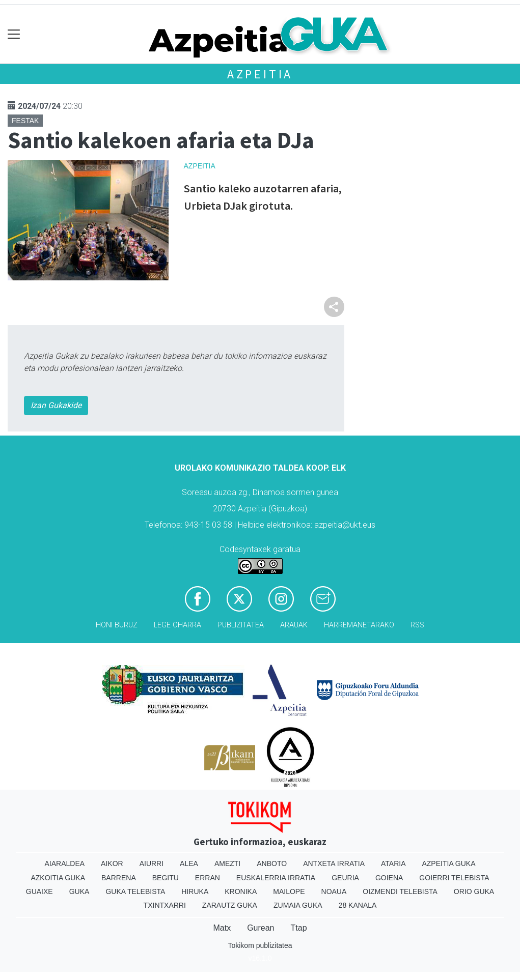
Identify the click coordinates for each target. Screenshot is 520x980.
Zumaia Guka (298, 905)
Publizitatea (241, 625)
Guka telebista (135, 891)
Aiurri (152, 863)
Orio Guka (474, 891)
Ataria (393, 863)
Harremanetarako (359, 625)
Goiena (389, 878)
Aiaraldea (64, 863)
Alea (189, 863)
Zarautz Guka (230, 905)
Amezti (227, 863)
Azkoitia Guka (58, 878)
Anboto (272, 863)
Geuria (345, 878)
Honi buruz (117, 625)
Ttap (299, 928)
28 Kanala (358, 905)
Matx (222, 928)
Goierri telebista (454, 878)
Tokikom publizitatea (260, 945)
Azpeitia (260, 74)
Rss (417, 625)
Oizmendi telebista (400, 891)
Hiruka (195, 891)
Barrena (119, 878)
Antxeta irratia (334, 863)
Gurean (261, 928)
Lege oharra (177, 625)
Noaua (334, 891)
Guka (79, 891)
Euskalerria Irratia (276, 878)
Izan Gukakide (56, 405)
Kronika (241, 891)
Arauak (294, 625)
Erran (208, 878)
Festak (25, 121)
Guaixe (39, 891)
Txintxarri (165, 905)
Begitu (166, 878)
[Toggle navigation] (14, 34)
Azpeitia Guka (448, 863)
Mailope (289, 891)
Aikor (112, 863)
